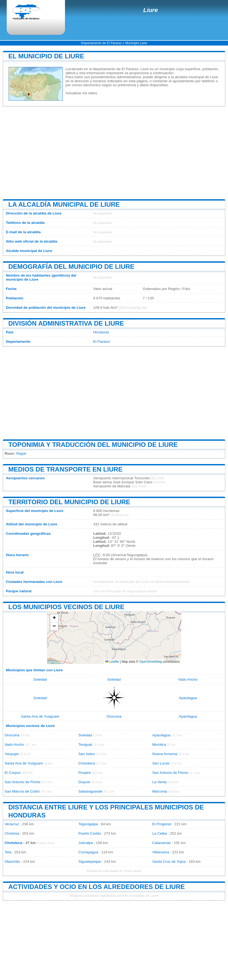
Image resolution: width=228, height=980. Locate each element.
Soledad (40, 679)
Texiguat (85, 745)
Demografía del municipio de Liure (71, 267)
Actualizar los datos (81, 93)
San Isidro (87, 754)
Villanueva (161, 852)
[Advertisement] (114, 153)
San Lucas (161, 763)
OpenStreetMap (151, 662)
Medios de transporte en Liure (65, 469)
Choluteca (87, 763)
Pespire (85, 773)
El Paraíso (102, 342)
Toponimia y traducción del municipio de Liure (93, 445)
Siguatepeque (90, 862)
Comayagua (88, 852)
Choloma (12, 833)
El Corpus (13, 773)
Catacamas (162, 843)
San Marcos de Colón (22, 791)
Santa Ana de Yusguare (40, 716)
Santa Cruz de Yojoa (169, 862)
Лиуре (21, 453)
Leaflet (112, 662)
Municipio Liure (136, 43)
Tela (8, 852)
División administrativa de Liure (66, 323)
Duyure (84, 782)
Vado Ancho (188, 679)
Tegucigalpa (88, 824)
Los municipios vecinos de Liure (66, 607)
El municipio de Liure (46, 56)
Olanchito (12, 862)
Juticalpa (86, 843)
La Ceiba (160, 833)
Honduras (101, 332)
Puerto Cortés (90, 833)
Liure (151, 10)
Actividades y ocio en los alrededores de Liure (97, 887)
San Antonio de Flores (170, 773)
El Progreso (162, 824)
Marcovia (160, 791)
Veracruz (12, 824)
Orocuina (114, 716)
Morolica (159, 745)
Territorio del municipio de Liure (69, 502)
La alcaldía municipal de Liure (64, 204)
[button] (54, 618)
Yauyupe (12, 754)
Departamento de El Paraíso (101, 43)
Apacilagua (188, 698)
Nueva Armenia (165, 754)
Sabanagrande (90, 791)
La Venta (160, 782)
